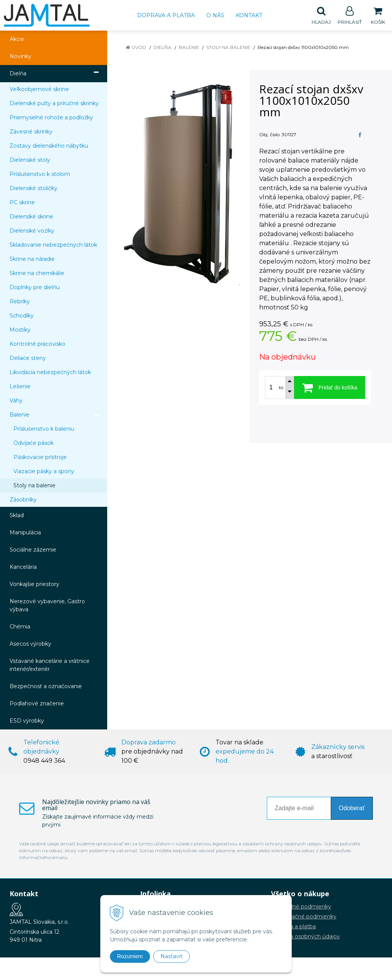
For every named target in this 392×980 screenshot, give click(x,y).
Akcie (17, 39)
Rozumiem (130, 956)
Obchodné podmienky (301, 907)
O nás (215, 15)
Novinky (20, 57)
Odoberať (352, 808)
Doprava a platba (166, 15)
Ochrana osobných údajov (305, 937)
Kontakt (249, 15)
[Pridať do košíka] (330, 388)
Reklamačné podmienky (304, 917)
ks (281, 388)
